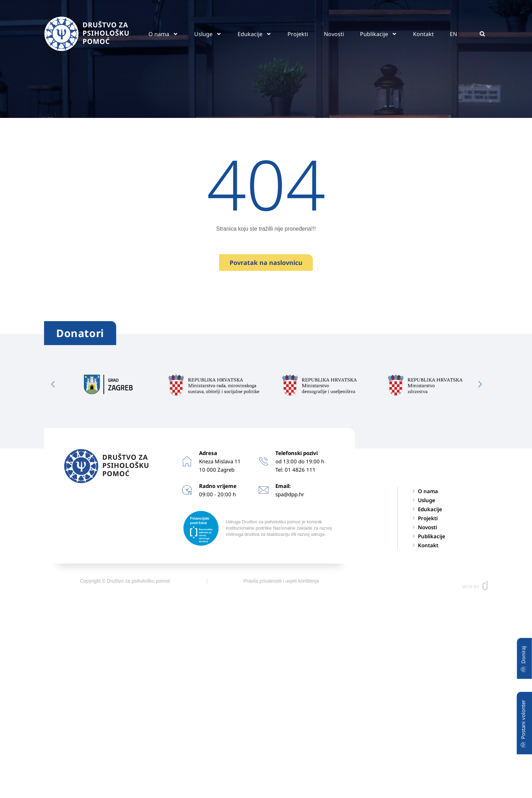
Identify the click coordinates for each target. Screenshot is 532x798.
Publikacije (379, 34)
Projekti (298, 34)
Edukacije (255, 34)
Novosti (334, 34)
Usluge (208, 34)
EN (453, 34)
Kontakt (423, 34)
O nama (163, 34)
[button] (482, 34)
